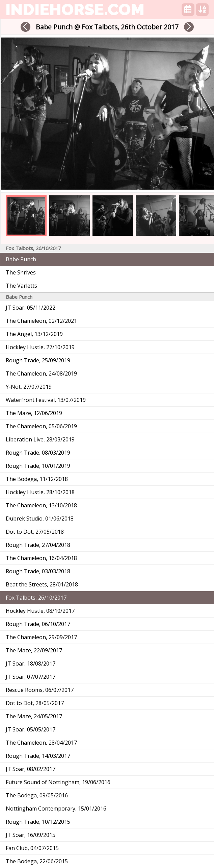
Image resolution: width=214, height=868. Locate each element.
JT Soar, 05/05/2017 (31, 729)
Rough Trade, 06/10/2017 (38, 624)
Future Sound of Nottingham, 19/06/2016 (58, 782)
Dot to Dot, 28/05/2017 (35, 703)
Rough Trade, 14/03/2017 (38, 756)
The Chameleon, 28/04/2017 (41, 743)
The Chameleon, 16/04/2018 (41, 558)
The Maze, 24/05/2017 (34, 716)
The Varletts (21, 286)
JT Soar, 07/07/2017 (31, 677)
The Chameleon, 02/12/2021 (41, 321)
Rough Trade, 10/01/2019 (38, 466)
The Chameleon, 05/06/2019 (41, 426)
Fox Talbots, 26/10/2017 (36, 598)
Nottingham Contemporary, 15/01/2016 (56, 809)
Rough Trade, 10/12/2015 (38, 822)
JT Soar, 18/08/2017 (31, 664)
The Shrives (21, 272)
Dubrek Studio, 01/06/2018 (40, 519)
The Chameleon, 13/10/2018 (41, 505)
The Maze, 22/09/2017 (34, 650)
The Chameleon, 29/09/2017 (41, 637)
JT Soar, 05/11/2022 (31, 308)
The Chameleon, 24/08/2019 (41, 373)
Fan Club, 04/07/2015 (32, 848)
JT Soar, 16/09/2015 (31, 835)
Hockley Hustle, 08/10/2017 (40, 611)
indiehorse (75, 9)
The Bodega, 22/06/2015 (37, 861)
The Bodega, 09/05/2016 (37, 795)
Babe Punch (21, 259)
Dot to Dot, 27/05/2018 (35, 532)
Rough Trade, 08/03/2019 (38, 453)
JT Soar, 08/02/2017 (31, 769)
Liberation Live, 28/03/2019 (40, 439)
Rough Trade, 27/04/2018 (38, 545)
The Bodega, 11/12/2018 (37, 479)
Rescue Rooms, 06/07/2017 (40, 690)
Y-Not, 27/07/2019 (29, 387)
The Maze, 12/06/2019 (34, 413)
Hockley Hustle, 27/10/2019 (40, 347)
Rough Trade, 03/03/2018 (38, 571)
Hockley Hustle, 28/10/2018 (40, 492)
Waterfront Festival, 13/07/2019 (46, 400)
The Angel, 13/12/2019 (34, 334)
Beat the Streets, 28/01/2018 (42, 584)
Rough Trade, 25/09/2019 (38, 360)
